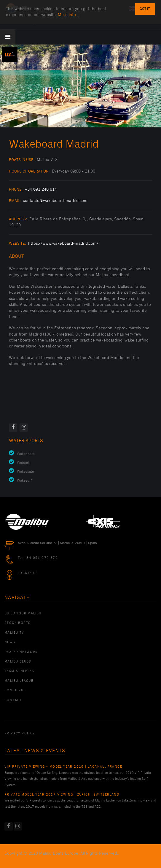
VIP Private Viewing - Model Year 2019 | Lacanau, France (63, 767)
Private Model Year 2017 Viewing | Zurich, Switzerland (62, 795)
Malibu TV (14, 633)
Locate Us (28, 573)
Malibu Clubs (18, 662)
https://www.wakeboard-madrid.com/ (63, 243)
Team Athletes (19, 671)
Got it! (145, 9)
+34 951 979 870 (41, 558)
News (10, 642)
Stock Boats (17, 623)
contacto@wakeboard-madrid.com (55, 201)
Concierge (15, 690)
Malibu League (19, 681)
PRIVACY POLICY (20, 733)
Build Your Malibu (23, 614)
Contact (13, 700)
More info (67, 15)
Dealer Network (21, 652)
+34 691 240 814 (41, 189)
